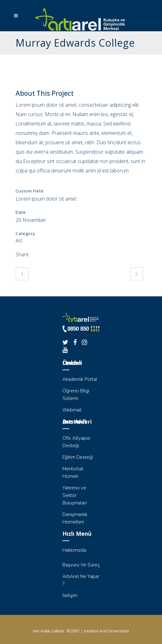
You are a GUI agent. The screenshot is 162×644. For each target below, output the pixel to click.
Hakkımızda (74, 550)
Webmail (72, 410)
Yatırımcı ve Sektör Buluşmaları (75, 495)
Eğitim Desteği (78, 457)
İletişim (70, 595)
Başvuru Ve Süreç (81, 565)
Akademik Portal (80, 379)
